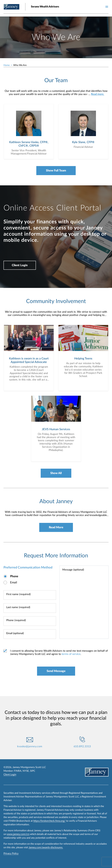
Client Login (20, 265)
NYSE (26, 771)
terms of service (71, 654)
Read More (56, 527)
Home (7, 65)
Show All (56, 473)
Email (14, 583)
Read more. (98, 94)
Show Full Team (56, 171)
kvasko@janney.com (30, 747)
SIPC (33, 771)
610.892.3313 (82, 747)
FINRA (18, 771)
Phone (14, 576)
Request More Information (56, 556)
